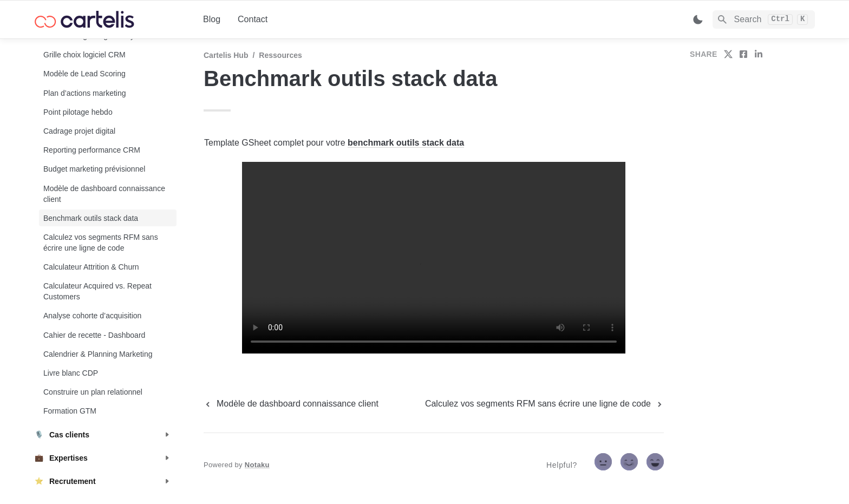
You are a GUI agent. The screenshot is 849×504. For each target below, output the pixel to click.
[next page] (544, 404)
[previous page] (291, 404)
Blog (212, 19)
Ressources (280, 55)
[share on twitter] (728, 54)
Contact (253, 19)
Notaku (257, 465)
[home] (110, 19)
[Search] (764, 19)
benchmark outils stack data (406, 143)
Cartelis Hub (226, 55)
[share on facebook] (743, 54)
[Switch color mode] (698, 19)
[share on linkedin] (759, 54)
